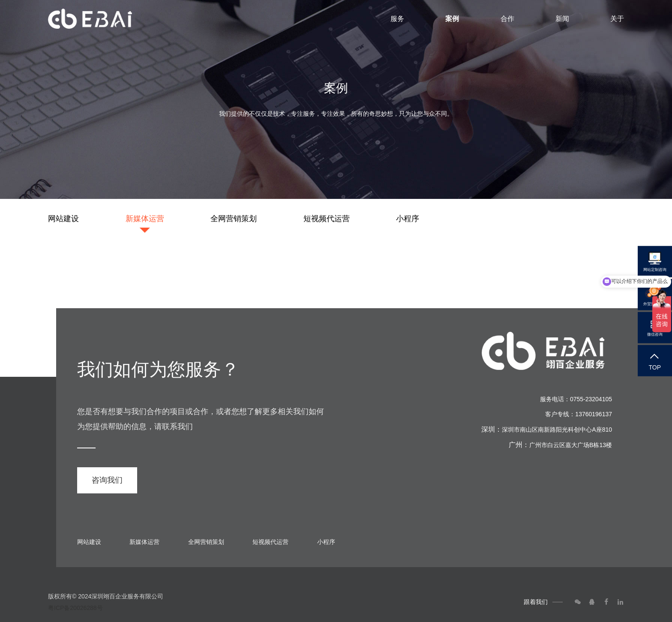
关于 (617, 19)
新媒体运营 (145, 219)
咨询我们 (107, 480)
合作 (507, 19)
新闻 (562, 19)
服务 (397, 19)
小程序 (408, 219)
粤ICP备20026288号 (75, 608)
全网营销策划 (234, 219)
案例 (452, 19)
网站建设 (63, 219)
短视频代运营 (327, 219)
